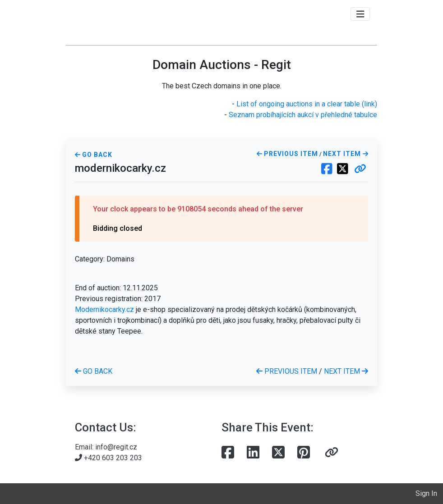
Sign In (426, 493)
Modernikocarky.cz (104, 309)
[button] (360, 170)
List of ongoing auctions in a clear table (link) (307, 104)
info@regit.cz (116, 447)
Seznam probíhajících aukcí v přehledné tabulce (303, 115)
